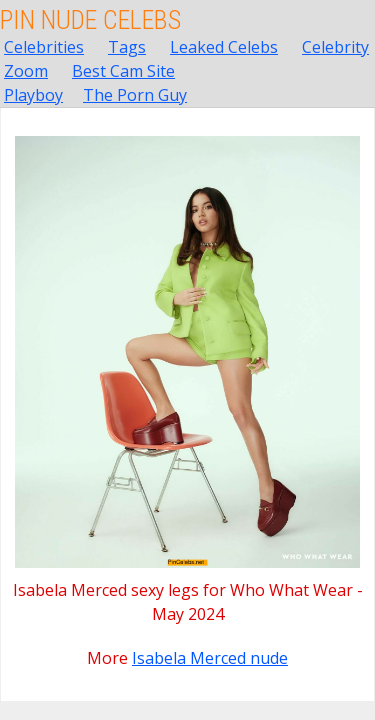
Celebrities (44, 47)
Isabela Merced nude (210, 658)
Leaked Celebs (224, 47)
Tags (127, 47)
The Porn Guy (135, 95)
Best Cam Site (123, 71)
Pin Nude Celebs (90, 20)
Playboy (33, 95)
